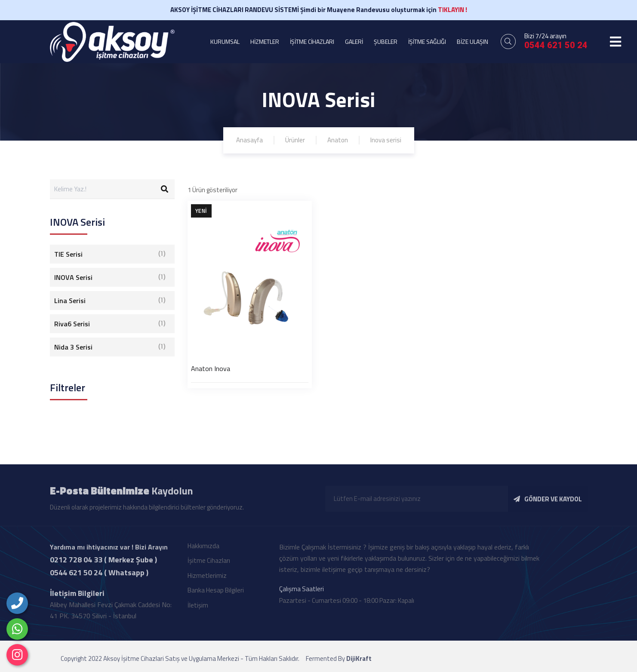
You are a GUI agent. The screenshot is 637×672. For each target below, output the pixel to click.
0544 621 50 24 (556, 45)
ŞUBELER (386, 41)
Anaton (338, 140)
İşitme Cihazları (209, 563)
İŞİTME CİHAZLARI (312, 41)
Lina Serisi (110, 301)
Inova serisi (386, 140)
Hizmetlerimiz (207, 578)
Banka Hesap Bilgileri (216, 593)
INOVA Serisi (110, 277)
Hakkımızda (203, 548)
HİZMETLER (265, 41)
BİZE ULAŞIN (472, 41)
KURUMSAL (225, 41)
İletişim (198, 608)
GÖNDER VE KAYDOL (548, 502)
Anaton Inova (211, 368)
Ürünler (295, 140)
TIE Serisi (110, 254)
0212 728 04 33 (76, 562)
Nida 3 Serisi (110, 347)
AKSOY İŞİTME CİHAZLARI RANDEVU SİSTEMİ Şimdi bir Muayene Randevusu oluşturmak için (319, 10)
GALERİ (354, 41)
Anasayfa (249, 140)
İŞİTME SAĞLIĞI (427, 41)
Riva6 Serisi (110, 324)
